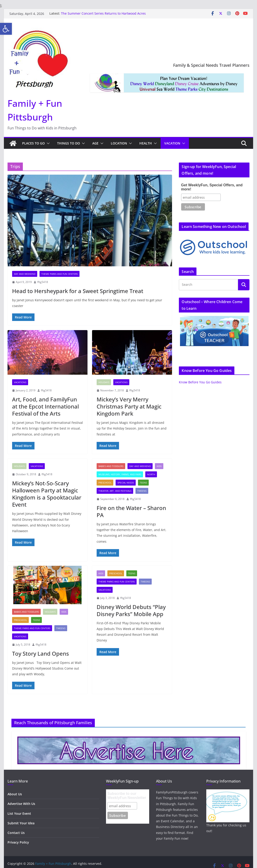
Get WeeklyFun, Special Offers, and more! (212, 187)
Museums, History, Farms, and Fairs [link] (120, 474)
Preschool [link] (105, 483)
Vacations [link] (20, 382)
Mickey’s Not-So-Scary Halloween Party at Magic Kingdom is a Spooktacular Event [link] (47, 494)
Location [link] (119, 143)
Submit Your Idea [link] (21, 823)
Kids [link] (159, 466)
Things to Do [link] (69, 143)
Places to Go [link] (33, 143)
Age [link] (95, 143)
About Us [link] (15, 794)
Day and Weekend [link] (25, 274)
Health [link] (146, 143)
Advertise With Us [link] (21, 804)
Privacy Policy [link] (18, 842)
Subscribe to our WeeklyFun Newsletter (127, 796)
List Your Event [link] (19, 813)
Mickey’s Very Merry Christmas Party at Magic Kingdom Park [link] (129, 406)
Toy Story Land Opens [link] (41, 653)
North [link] (151, 474)
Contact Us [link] (16, 833)
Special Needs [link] (126, 483)
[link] (6, 29)
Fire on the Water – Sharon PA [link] (131, 511)
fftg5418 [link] (43, 282)
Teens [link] (143, 483)
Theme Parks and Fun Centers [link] (60, 274)
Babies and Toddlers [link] (111, 466)
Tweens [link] (142, 491)
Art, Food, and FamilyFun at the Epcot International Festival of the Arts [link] (45, 406)
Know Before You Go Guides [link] (200, 382)
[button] (47, 143)
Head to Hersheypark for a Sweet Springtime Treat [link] (78, 291)
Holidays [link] (104, 382)
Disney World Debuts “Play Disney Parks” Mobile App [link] (131, 610)
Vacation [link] (172, 143)
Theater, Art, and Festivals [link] (115, 491)
